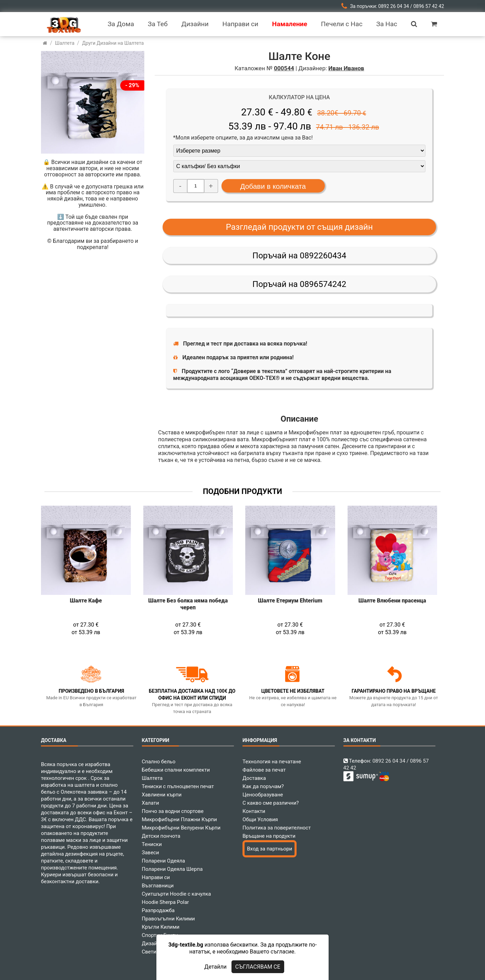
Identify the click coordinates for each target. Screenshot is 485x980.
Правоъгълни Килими (168, 919)
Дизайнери (155, 943)
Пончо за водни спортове (173, 811)
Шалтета (152, 778)
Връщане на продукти (269, 836)
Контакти (254, 811)
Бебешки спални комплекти (176, 770)
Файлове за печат (264, 770)
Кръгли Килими (161, 927)
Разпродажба (158, 910)
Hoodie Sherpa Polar (166, 902)
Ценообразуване (263, 795)
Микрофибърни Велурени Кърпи (181, 828)
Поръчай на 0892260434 (299, 256)
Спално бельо (159, 762)
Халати (151, 803)
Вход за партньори (270, 849)
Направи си (156, 877)
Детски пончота (161, 836)
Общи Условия (260, 819)
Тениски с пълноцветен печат (178, 786)
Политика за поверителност (277, 828)
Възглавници (158, 886)
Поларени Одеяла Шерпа (172, 869)
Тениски (152, 844)
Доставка (254, 778)
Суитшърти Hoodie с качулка (177, 894)
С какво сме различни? (271, 803)
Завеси (151, 853)
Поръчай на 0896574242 (299, 284)
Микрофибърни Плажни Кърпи (179, 819)
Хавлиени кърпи (162, 795)
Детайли (215, 967)
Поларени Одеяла (164, 861)
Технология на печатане (272, 762)
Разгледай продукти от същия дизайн (300, 227)
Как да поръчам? (263, 786)
